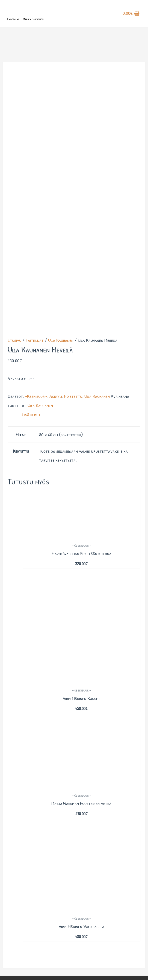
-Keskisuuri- (36, 150)
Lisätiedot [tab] (32, 168)
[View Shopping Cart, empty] (131, 14)
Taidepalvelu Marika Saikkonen (25, 19)
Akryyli (56, 150)
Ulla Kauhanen (61, 94)
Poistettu (73, 150)
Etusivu (14, 94)
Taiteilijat (35, 94)
